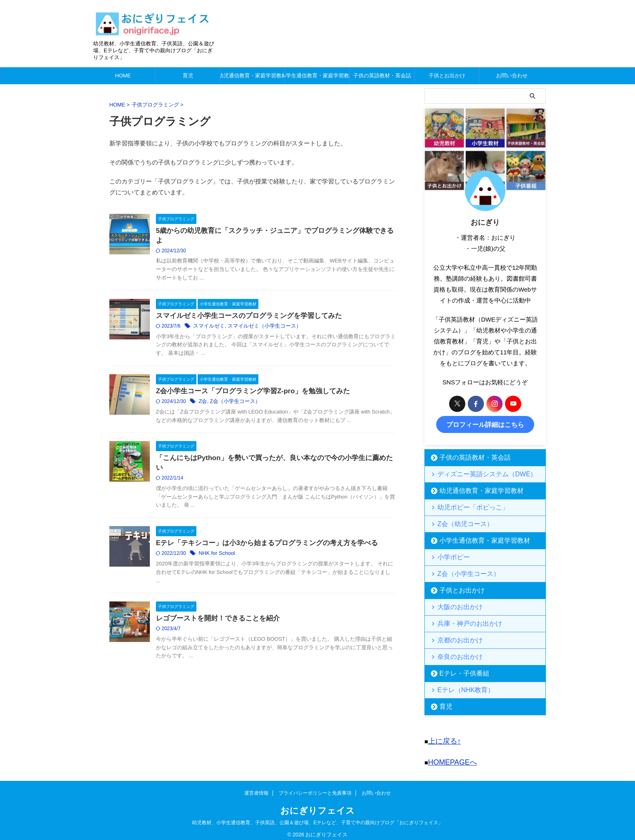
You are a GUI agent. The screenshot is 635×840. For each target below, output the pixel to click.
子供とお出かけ (447, 76)
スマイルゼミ (228, 328)
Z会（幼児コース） (459, 522)
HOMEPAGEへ (449, 757)
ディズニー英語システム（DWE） (477, 472)
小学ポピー (450, 555)
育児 (188, 76)
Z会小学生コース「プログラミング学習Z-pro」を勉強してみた (267, 395)
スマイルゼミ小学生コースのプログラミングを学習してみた (264, 318)
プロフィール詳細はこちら (485, 423)
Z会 (223, 406)
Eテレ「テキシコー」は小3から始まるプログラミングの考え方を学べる (281, 559)
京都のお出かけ (455, 638)
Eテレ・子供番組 (458, 671)
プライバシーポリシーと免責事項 (315, 787)
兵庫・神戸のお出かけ (463, 621)
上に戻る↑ (442, 738)
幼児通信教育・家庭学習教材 (253, 76)
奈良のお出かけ (455, 655)
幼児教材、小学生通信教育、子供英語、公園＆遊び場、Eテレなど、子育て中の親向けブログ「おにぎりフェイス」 (317, 817)
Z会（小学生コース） (253, 406)
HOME (123, 76)
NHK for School (235, 570)
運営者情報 (256, 787)
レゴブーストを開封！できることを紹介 (234, 636)
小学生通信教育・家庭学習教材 (317, 76)
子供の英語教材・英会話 (382, 76)
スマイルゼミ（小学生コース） (279, 328)
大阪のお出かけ (455, 605)
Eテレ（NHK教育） (460, 688)
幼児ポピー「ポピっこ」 (466, 505)
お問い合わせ (512, 76)
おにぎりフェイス (317, 805)
